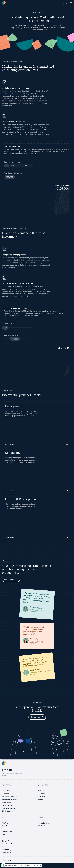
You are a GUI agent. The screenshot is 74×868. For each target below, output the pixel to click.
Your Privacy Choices (28, 865)
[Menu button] (71, 3)
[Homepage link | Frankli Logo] (4, 3)
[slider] (10, 177)
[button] (37, 444)
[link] (65, 3)
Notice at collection (9, 865)
